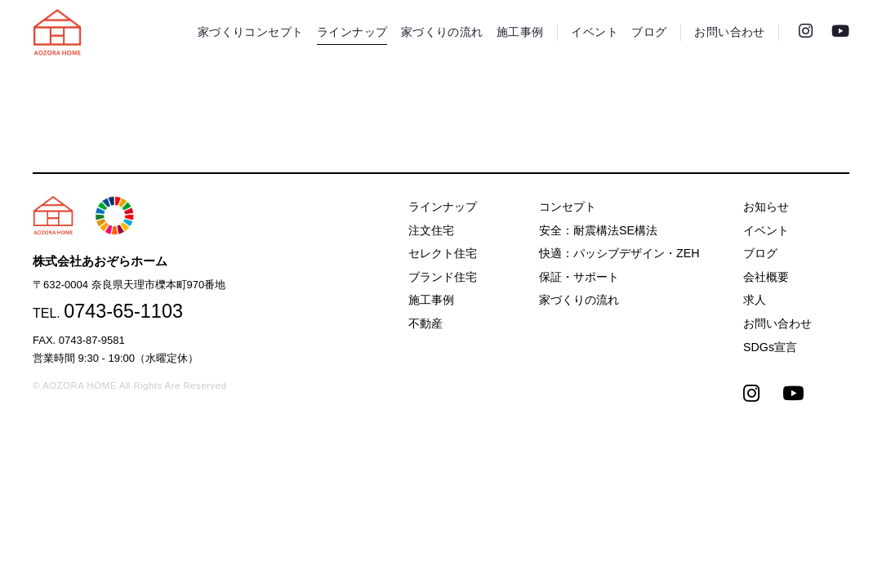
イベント (595, 32)
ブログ (649, 32)
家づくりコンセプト (251, 32)
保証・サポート (579, 277)
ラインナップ (352, 32)
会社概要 (766, 277)
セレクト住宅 (443, 253)
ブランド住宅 (443, 277)
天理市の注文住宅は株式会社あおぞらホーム (57, 33)
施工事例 (520, 32)
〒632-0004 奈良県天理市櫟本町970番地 (129, 285)
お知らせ (766, 207)
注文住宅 (431, 230)
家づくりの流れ (442, 32)
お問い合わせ (729, 32)
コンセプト (568, 207)
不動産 (425, 323)
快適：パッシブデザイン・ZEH (619, 253)
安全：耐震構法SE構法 (598, 230)
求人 (755, 300)
